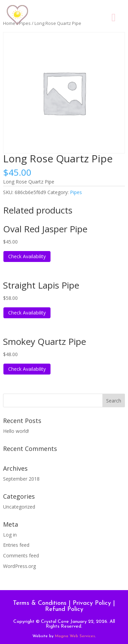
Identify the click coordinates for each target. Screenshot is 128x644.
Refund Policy (64, 609)
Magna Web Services (75, 636)
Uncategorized (19, 507)
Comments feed (21, 555)
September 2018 (21, 479)
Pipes (76, 192)
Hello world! (16, 431)
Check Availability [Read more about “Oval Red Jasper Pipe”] (27, 256)
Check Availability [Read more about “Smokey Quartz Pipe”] (27, 369)
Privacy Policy (92, 603)
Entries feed (16, 545)
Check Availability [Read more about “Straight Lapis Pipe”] (27, 313)
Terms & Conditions (40, 603)
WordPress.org (19, 566)
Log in (10, 535)
